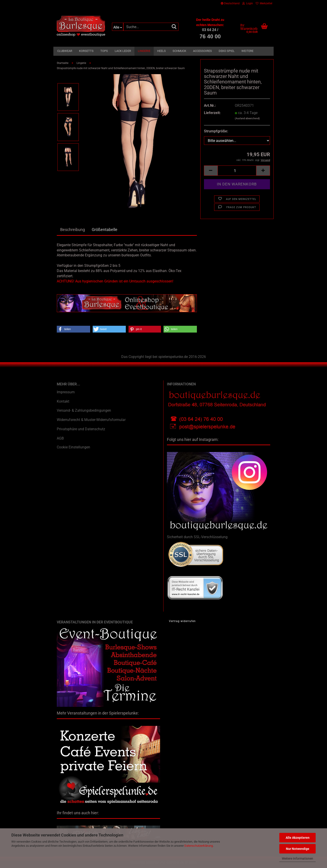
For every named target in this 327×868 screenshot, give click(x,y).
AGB (60, 438)
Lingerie (144, 51)
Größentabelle (105, 230)
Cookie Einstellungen (73, 447)
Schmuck (179, 51)
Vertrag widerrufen (182, 621)
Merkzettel (264, 3)
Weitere (247, 51)
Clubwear (65, 51)
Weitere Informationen (297, 858)
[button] (230, 3)
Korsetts (86, 51)
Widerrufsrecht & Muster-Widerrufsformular (91, 420)
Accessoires (202, 51)
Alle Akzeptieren (298, 838)
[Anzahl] (237, 171)
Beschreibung (73, 230)
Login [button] (248, 3)
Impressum (66, 392)
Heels (161, 51)
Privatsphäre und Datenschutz (81, 429)
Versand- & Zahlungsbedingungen (84, 410)
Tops (104, 51)
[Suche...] (118, 27)
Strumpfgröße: (216, 131)
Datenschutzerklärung (199, 846)
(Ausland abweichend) (247, 118)
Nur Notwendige (298, 849)
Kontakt (63, 401)
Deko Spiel (227, 51)
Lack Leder (123, 51)
